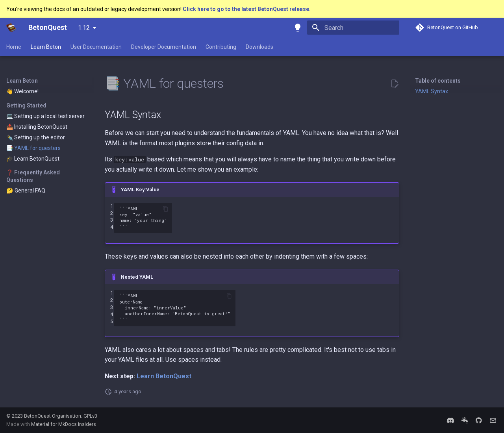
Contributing (221, 47)
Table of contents (438, 81)
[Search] (353, 28)
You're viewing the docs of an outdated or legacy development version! (94, 9)
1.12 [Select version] (84, 28)
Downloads (259, 47)
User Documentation (96, 47)
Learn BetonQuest (164, 376)
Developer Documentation (164, 47)
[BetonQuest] (11, 28)
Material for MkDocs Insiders (64, 424)
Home (14, 47)
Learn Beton (46, 47)
